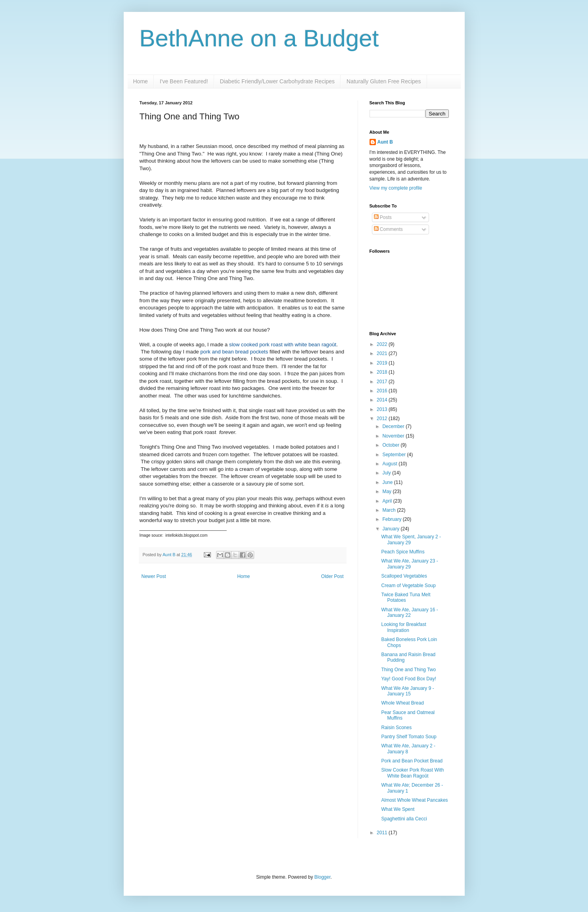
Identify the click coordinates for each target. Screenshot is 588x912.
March (390, 510)
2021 (383, 353)
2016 (383, 391)
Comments (388, 229)
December (394, 426)
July (387, 473)
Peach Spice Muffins (403, 552)
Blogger (323, 877)
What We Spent (398, 809)
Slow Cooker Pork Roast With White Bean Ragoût (412, 773)
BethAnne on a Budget (259, 38)
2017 (383, 382)
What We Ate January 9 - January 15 (407, 691)
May (387, 492)
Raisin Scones (396, 728)
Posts (383, 217)
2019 (383, 363)
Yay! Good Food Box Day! (409, 679)
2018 (383, 372)
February (392, 519)
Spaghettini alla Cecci (404, 819)
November (394, 436)
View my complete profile (396, 188)
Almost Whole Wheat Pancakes (414, 800)
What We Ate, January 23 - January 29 (409, 564)
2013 (383, 409)
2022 (383, 344)
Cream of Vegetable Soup (408, 586)
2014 (383, 400)
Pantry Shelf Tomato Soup (409, 737)
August (390, 464)
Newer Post (154, 576)
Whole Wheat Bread (402, 703)
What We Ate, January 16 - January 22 (409, 612)
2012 (383, 419)
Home (141, 81)
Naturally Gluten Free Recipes (384, 81)
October (391, 445)
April (388, 501)
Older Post (332, 576)
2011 (383, 833)
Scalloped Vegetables (404, 576)
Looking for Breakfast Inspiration (403, 627)
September (395, 455)
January (391, 529)
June (388, 482)
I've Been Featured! (184, 81)
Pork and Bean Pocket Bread (412, 761)
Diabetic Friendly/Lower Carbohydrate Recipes (277, 81)
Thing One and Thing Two (408, 670)
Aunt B (170, 555)
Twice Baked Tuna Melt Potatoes (406, 597)
